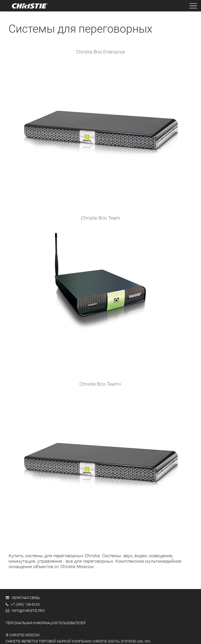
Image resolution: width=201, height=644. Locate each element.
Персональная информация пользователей (46, 623)
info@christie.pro (28, 611)
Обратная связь (26, 598)
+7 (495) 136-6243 (25, 604)
